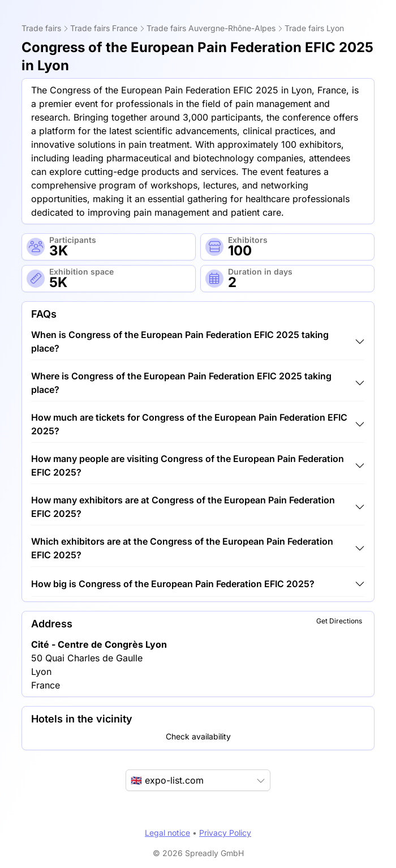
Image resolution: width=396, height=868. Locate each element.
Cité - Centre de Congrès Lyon (99, 644)
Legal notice (167, 833)
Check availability (198, 736)
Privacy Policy (225, 833)
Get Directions (339, 621)
